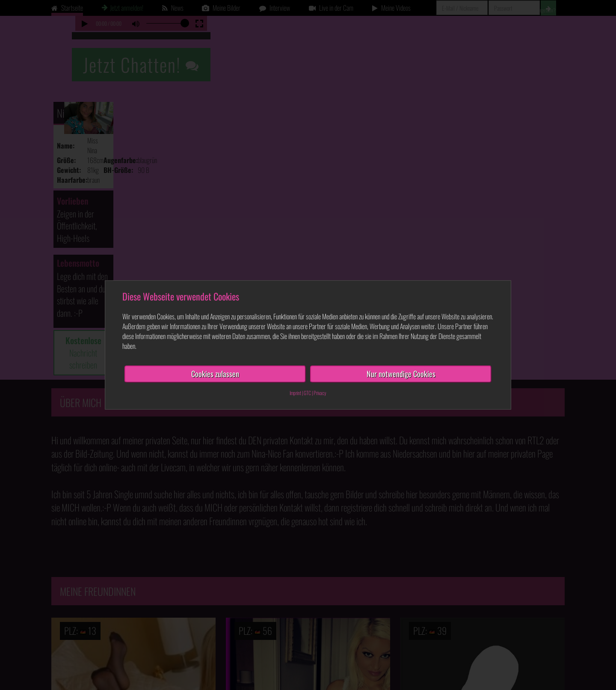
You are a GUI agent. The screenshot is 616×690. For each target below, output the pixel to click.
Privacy (320, 393)
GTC (307, 393)
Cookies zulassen (215, 374)
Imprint (295, 393)
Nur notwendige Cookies (401, 374)
